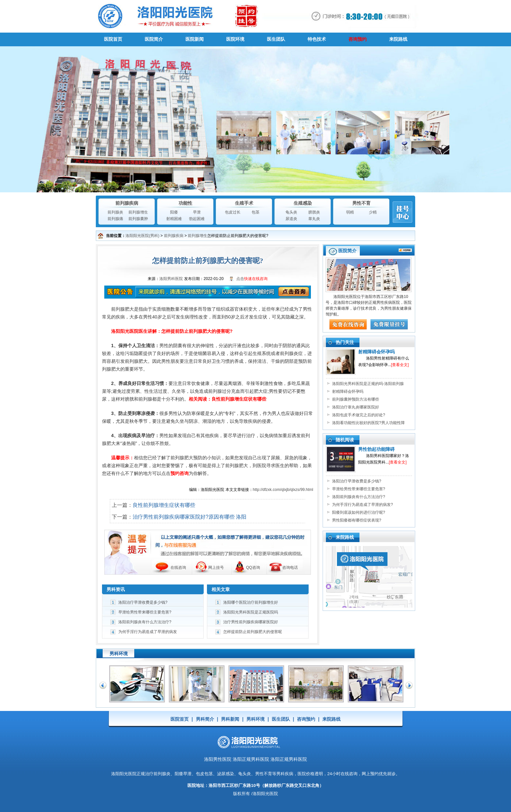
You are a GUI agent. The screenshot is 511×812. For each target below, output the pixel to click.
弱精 (350, 212)
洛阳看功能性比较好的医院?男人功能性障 (368, 423)
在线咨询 (178, 568)
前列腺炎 (115, 212)
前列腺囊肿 (138, 219)
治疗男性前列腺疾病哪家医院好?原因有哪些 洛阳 (190, 517)
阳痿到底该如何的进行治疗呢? (359, 512)
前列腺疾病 (127, 203)
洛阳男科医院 (171, 279)
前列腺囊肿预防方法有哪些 (356, 399)
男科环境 (255, 719)
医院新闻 (195, 39)
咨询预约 (358, 39)
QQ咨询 (253, 568)
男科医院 (255, 16)
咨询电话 (290, 568)
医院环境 (235, 39)
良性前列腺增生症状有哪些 (164, 505)
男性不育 (361, 203)
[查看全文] (400, 365)
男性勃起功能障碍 (376, 449)
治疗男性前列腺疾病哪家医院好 (251, 622)
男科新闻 (230, 719)
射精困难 (174, 219)
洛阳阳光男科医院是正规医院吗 (251, 612)
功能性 (185, 203)
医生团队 (276, 39)
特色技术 (317, 39)
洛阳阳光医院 (124, 774)
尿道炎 (291, 219)
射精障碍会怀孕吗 (376, 352)
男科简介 (205, 719)
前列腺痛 (115, 219)
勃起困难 (197, 219)
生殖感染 (303, 203)
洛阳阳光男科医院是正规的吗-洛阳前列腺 (368, 384)
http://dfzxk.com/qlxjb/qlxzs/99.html (283, 490)
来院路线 (398, 39)
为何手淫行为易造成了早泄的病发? (363, 505)
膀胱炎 (314, 212)
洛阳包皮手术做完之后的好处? (359, 415)
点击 (252, 279)
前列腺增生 (138, 212)
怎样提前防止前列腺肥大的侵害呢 (253, 632)
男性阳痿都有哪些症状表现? (357, 520)
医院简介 (154, 39)
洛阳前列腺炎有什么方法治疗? (145, 622)
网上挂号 (216, 568)
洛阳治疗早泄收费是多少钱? (143, 602)
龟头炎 (291, 212)
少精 (373, 212)
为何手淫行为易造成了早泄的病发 (148, 632)
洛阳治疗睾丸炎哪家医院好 (356, 407)
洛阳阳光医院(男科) (142, 236)
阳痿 (174, 212)
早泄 (197, 212)
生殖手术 (244, 203)
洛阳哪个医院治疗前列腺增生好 (251, 602)
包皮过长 (233, 212)
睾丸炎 (314, 219)
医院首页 (113, 39)
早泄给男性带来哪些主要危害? (145, 612)
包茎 (255, 212)
